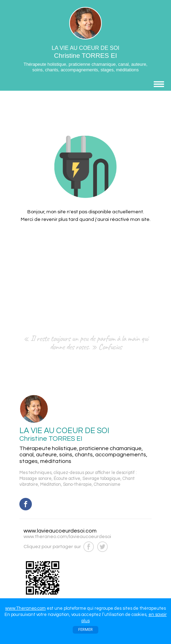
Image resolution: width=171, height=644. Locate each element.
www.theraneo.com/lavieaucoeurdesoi (67, 537)
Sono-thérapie (77, 485)
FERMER (85, 630)
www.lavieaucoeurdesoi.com (60, 531)
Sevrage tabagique (101, 479)
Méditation (51, 485)
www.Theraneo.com (25, 608)
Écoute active (67, 479)
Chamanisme (107, 485)
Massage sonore (35, 479)
